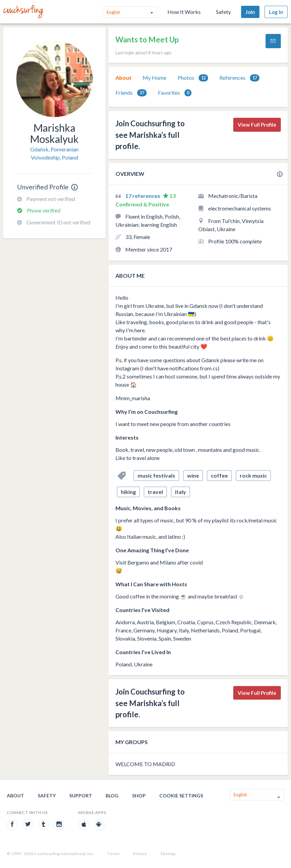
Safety (223, 12)
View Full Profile (257, 125)
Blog (112, 796)
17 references (143, 196)
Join (250, 12)
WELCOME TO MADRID (145, 764)
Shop (139, 796)
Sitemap (168, 854)
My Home (154, 78)
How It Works (184, 12)
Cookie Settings (181, 796)
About (123, 78)
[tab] (123, 78)
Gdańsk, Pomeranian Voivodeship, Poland (54, 153)
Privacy (140, 854)
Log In (276, 12)
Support (81, 796)
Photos (193, 78)
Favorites (175, 93)
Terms (113, 854)
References (239, 78)
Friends (131, 93)
